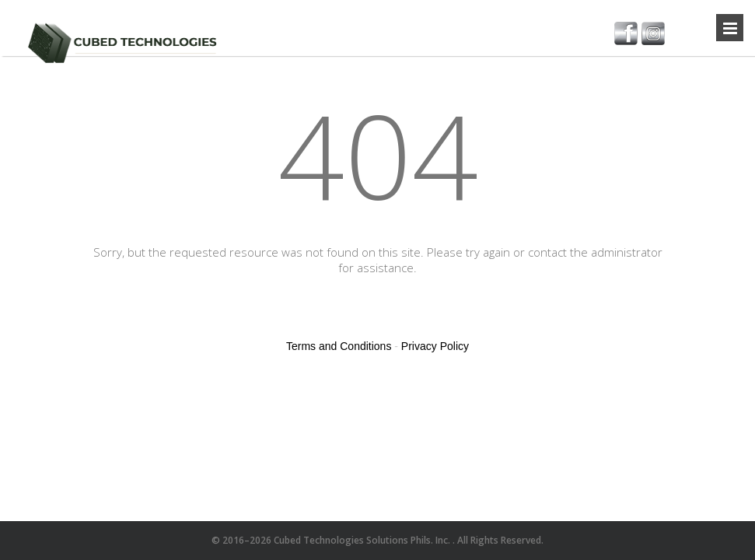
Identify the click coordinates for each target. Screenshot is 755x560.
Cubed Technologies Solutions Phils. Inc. (363, 540)
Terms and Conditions (339, 346)
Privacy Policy (435, 346)
